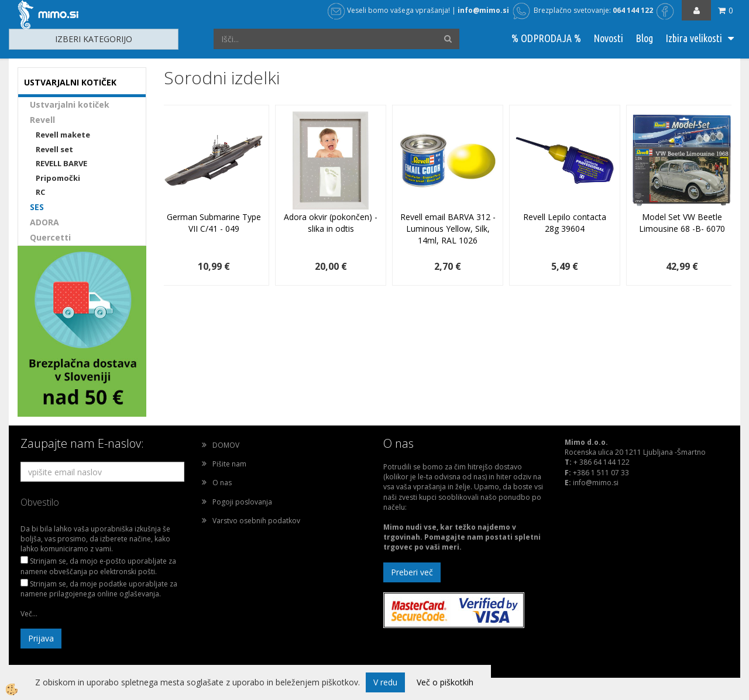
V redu (385, 682)
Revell (42, 120)
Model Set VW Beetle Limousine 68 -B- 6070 (682, 223)
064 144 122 (633, 10)
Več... (29, 614)
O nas (222, 483)
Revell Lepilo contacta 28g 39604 (565, 223)
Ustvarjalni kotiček (70, 104)
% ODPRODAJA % (546, 38)
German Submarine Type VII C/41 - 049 (214, 223)
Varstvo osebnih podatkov (256, 521)
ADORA (44, 222)
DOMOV (226, 445)
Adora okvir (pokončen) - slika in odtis (331, 223)
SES (37, 207)
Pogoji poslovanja (242, 502)
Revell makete (63, 135)
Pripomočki (58, 178)
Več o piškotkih (445, 682)
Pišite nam (229, 464)
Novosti (608, 38)
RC (40, 192)
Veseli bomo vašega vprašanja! (389, 10)
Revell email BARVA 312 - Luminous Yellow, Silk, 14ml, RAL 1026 (448, 229)
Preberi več (412, 572)
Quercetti (50, 237)
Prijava (41, 638)
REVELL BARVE (61, 163)
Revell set (54, 149)
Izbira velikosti (694, 38)
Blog (644, 38)
